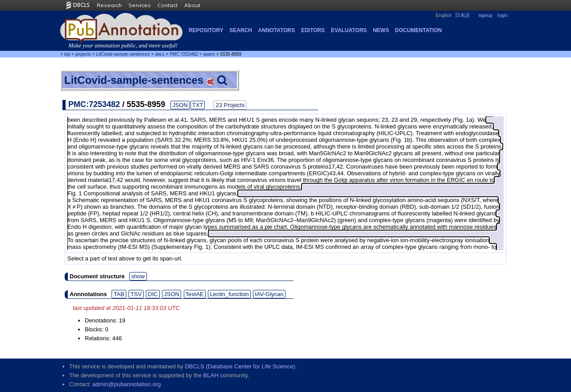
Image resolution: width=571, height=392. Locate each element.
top (67, 54)
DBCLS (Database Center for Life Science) (240, 366)
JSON (180, 105)
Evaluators (349, 30)
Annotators (277, 30)
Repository (206, 30)
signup (485, 15)
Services (140, 5)
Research (109, 5)
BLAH (211, 375)
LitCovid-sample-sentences (123, 54)
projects (83, 54)
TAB (119, 294)
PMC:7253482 (184, 54)
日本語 (462, 15)
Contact (168, 5)
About (192, 5)
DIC (153, 294)
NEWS (381, 30)
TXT (198, 105)
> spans (207, 54)
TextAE (195, 294)
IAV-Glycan (269, 294)
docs (159, 54)
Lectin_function (229, 294)
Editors (313, 30)
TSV (136, 294)
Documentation (419, 30)
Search (241, 30)
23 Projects (230, 105)
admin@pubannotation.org (126, 384)
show (138, 276)
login (503, 15)
